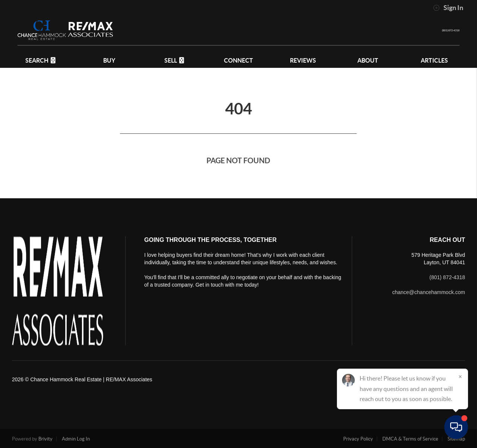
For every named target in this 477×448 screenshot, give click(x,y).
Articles (434, 60)
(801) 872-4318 (439, 30)
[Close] (460, 376)
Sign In (448, 8)
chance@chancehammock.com (429, 292)
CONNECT (238, 60)
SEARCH (40, 60)
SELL (174, 60)
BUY (109, 60)
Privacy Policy (358, 439)
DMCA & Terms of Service (410, 439)
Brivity (45, 439)
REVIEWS (303, 60)
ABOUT (368, 60)
